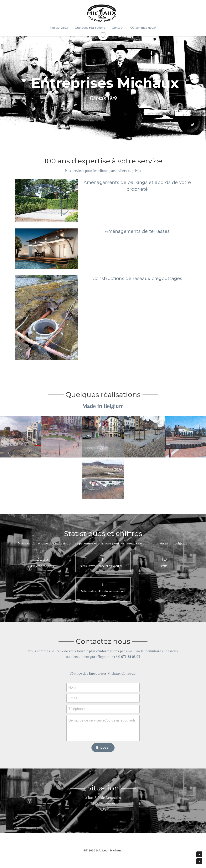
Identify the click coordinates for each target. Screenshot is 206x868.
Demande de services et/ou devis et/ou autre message (102, 720)
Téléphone (77, 709)
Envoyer (103, 748)
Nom (72, 687)
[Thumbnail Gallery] (21, 437)
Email (73, 698)
